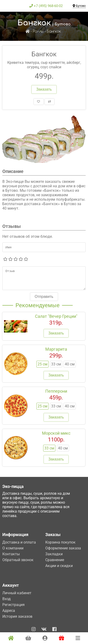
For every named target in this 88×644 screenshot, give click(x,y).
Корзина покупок (60, 542)
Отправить (44, 300)
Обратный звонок (18, 560)
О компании (13, 548)
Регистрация (13, 605)
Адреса (9, 611)
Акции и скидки (59, 566)
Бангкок (54, 32)
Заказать (44, 89)
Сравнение (55, 560)
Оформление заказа (63, 548)
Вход (7, 599)
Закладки (54, 554)
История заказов (17, 616)
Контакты (11, 554)
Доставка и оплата (19, 542)
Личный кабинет (17, 593)
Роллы (38, 32)
